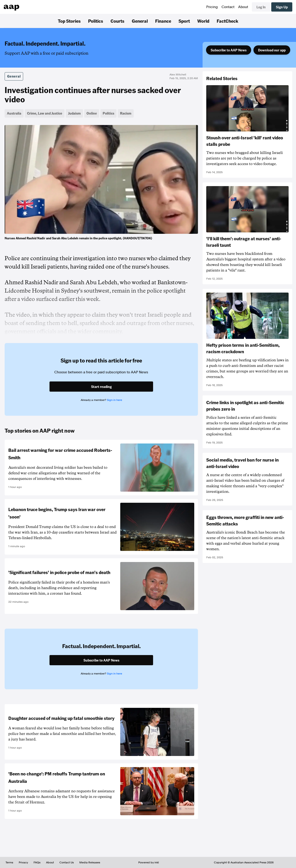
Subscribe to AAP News (229, 50)
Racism (126, 113)
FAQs (37, 862)
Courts (117, 21)
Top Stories (69, 21)
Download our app (272, 50)
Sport (184, 21)
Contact (228, 7)
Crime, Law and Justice (45, 113)
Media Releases (90, 862)
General (140, 21)
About (243, 7)
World (203, 21)
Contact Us (67, 862)
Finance (163, 21)
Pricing (212, 7)
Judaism (74, 113)
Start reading (101, 387)
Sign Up (282, 7)
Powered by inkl (149, 862)
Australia (14, 113)
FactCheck (227, 21)
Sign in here (114, 400)
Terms (9, 862)
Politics (96, 21)
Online (92, 113)
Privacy (23, 862)
